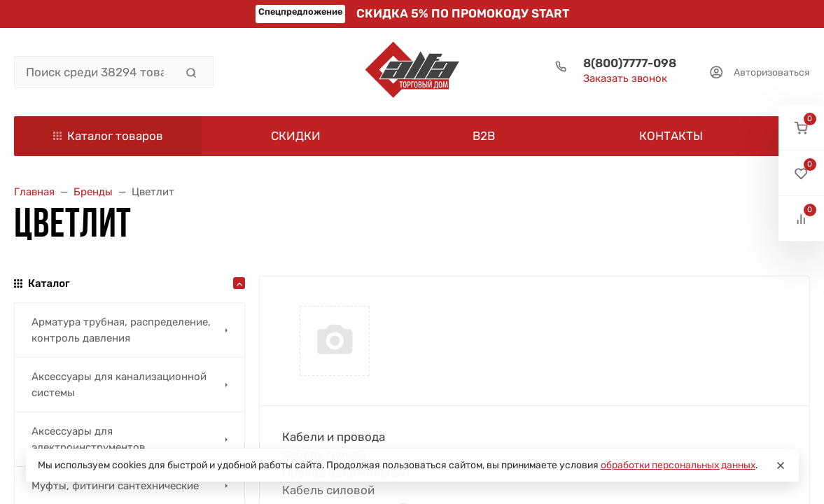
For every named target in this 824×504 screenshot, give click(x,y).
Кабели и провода (334, 437)
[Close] (781, 465)
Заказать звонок (625, 78)
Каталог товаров (108, 136)
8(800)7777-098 (630, 63)
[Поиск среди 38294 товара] (95, 72)
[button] (801, 128)
